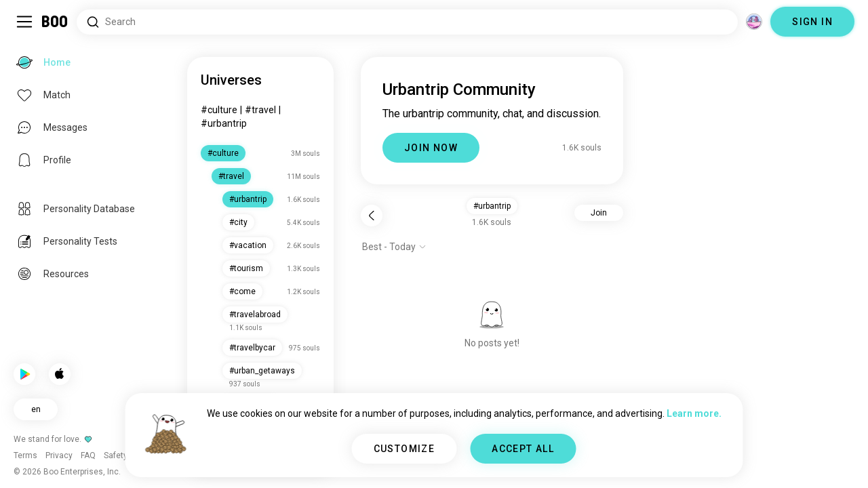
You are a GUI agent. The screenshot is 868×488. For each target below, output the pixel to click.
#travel (260, 110)
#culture (219, 110)
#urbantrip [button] (492, 206)
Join (599, 213)
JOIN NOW (431, 148)
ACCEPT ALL (523, 449)
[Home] (55, 22)
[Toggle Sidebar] (24, 22)
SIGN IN (812, 22)
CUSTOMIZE (405, 449)
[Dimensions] (754, 22)
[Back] (372, 216)
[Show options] (394, 247)
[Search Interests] (407, 22)
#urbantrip (224, 123)
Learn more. (694, 413)
